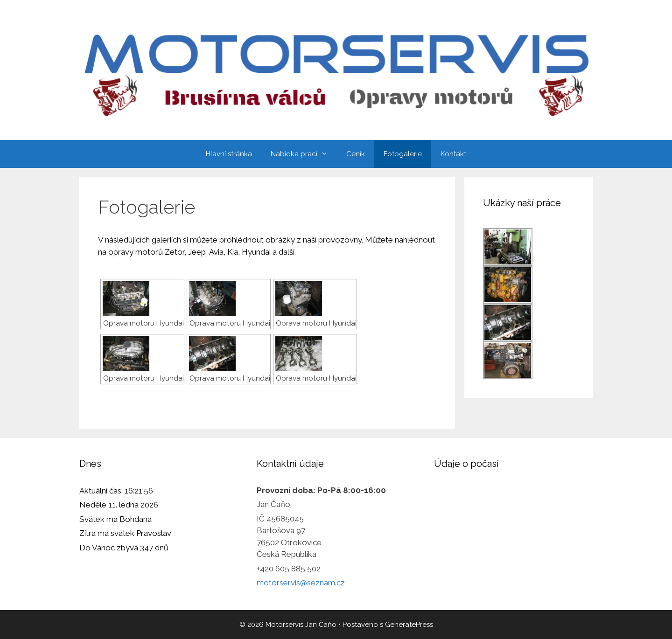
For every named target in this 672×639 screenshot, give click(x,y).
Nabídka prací (304, 154)
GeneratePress (409, 625)
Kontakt (453, 154)
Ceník (356, 154)
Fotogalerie (403, 154)
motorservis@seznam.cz (301, 583)
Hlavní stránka (229, 154)
